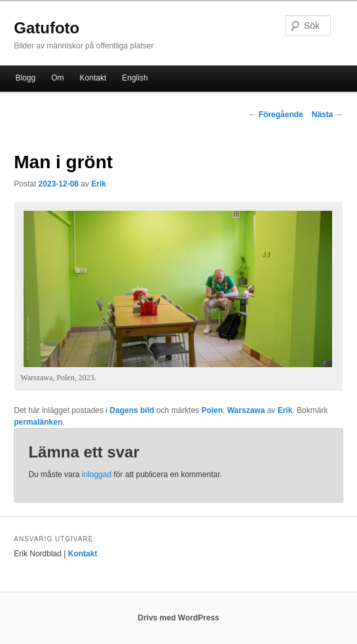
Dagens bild (132, 410)
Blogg (26, 78)
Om (57, 78)
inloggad (97, 474)
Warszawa (246, 410)
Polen (212, 410)
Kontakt (93, 78)
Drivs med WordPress (178, 618)
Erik (99, 184)
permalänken (38, 422)
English (135, 78)
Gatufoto (47, 28)
